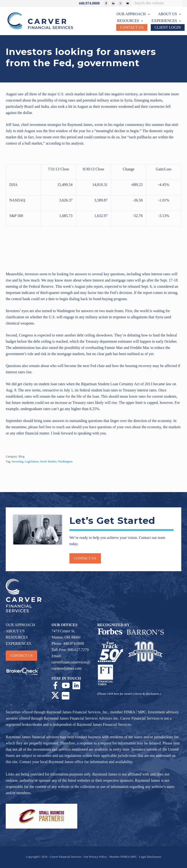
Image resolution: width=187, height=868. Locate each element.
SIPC (142, 712)
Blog (22, 456)
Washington (65, 461)
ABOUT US (15, 631)
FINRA (129, 712)
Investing (18, 461)
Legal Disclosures (150, 857)
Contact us (85, 558)
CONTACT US (21, 656)
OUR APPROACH (20, 625)
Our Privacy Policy (95, 857)
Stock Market (48, 461)
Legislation (32, 461)
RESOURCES (17, 637)
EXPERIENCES (18, 643)
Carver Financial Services (66, 857)
